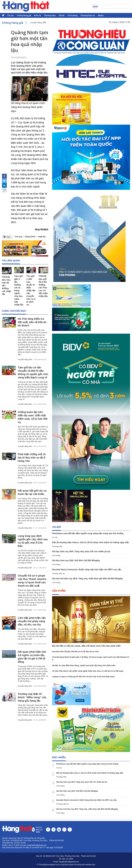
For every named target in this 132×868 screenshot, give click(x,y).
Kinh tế (37, 15)
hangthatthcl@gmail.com (69, 862)
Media (101, 15)
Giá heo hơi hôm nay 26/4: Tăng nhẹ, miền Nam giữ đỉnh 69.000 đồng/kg (87, 579)
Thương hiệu (50, 15)
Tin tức (11, 15)
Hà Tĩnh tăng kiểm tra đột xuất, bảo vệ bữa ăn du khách (32, 322)
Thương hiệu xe (88, 15)
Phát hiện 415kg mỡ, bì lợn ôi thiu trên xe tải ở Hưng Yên (32, 458)
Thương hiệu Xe (58, 574)
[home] (26, 6)
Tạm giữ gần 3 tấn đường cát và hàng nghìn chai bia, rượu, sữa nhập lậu (19, 291)
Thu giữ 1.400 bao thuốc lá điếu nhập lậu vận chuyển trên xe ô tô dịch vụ (31, 291)
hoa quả (18, 237)
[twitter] (4, 181)
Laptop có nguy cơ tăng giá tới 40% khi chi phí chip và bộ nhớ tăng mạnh (83, 677)
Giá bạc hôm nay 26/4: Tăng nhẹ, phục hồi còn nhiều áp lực (81, 551)
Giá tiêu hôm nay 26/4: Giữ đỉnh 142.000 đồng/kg (76, 560)
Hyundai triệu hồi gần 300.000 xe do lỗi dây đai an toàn (75, 652)
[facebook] (4, 176)
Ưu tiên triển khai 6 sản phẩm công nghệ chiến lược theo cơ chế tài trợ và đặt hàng (88, 671)
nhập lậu (42, 237)
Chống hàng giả (24, 15)
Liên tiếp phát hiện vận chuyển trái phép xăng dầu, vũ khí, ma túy (32, 621)
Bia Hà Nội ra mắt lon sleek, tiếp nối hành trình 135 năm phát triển (86, 646)
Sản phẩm (59, 591)
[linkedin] (4, 185)
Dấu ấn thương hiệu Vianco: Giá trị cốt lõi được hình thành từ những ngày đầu (90, 542)
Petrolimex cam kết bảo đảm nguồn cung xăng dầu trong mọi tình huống (88, 533)
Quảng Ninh (30, 237)
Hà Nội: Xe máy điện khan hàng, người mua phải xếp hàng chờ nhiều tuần (84, 665)
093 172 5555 (68, 859)
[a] (95, 6)
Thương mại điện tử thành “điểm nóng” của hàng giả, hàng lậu (32, 697)
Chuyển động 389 (25, 360)
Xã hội (62, 15)
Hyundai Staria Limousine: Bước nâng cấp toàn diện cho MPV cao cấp (86, 570)
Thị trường (73, 15)
